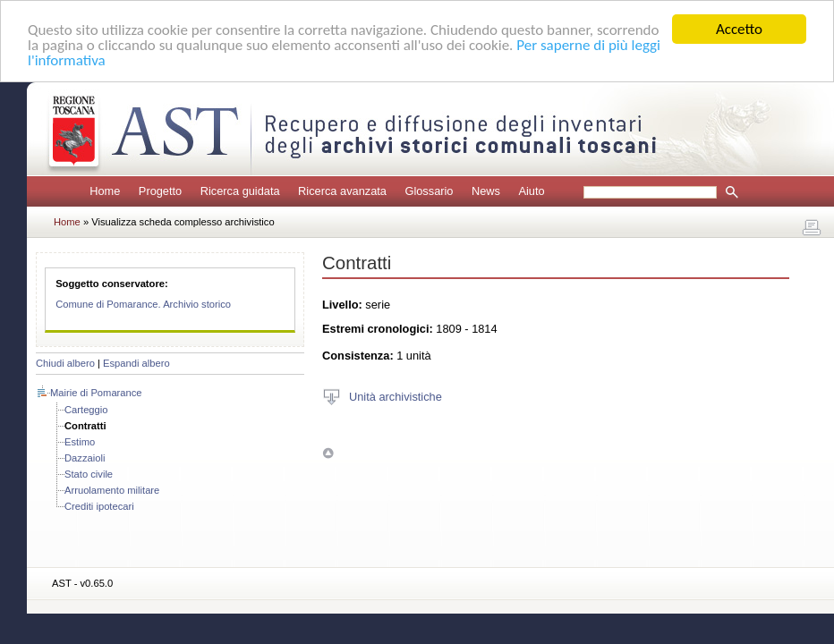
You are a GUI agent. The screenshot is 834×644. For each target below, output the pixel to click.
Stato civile (89, 474)
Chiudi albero (65, 363)
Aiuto (531, 191)
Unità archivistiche (396, 396)
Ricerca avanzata (342, 191)
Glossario (429, 191)
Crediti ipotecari (99, 506)
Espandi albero (136, 363)
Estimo (80, 442)
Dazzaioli (85, 458)
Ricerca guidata (240, 191)
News (486, 191)
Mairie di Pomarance (96, 393)
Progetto (160, 191)
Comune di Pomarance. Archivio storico (143, 304)
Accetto (739, 29)
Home (105, 191)
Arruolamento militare (112, 490)
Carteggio (86, 410)
